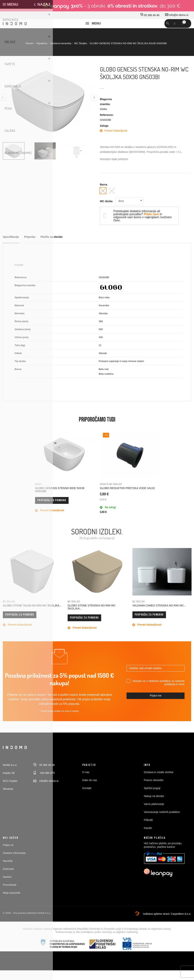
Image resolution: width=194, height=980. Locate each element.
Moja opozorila (11, 903)
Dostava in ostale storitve (159, 782)
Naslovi (7, 887)
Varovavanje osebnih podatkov (162, 822)
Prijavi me (155, 705)
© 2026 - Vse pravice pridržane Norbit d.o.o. (27, 923)
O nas (86, 782)
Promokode (10, 895)
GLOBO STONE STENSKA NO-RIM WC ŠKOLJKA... (92, 617)
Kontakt (87, 798)
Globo (103, 119)
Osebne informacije (14, 863)
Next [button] (94, 107)
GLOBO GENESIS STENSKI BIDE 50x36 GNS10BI (60, 499)
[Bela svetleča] (103, 201)
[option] (17, 161)
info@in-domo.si (177, 15)
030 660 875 (44, 783)
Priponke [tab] (30, 247)
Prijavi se (8, 855)
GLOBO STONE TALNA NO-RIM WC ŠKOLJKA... (32, 615)
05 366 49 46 (150, 15)
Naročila (8, 871)
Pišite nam (151, 224)
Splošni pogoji (152, 798)
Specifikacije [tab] (11, 247)
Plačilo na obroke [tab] (52, 247)
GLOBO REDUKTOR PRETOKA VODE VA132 (127, 498)
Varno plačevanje (154, 814)
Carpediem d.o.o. (181, 924)
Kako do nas (90, 790)
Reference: (107, 125)
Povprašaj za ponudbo (52, 510)
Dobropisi (8, 879)
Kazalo (148, 838)
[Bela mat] (112, 201)
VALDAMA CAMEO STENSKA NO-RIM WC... (159, 615)
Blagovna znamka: (106, 111)
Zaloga (104, 135)
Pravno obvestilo (154, 790)
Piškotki (148, 830)
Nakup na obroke (154, 806)
